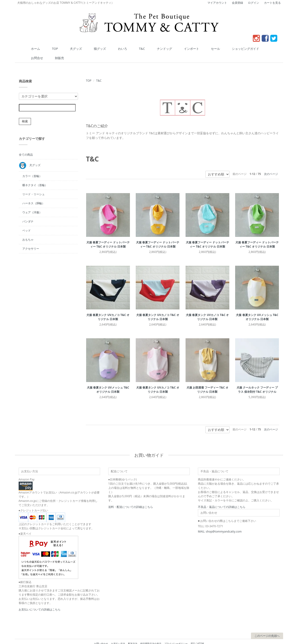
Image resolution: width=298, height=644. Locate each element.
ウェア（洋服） (32, 203)
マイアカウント (217, 3)
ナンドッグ (144, 48)
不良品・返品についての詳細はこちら (222, 497)
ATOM (201, 634)
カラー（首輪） (32, 166)
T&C (127, 48)
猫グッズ (97, 48)
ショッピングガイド (207, 48)
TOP (63, 48)
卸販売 (249, 48)
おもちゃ (28, 230)
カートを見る (272, 3)
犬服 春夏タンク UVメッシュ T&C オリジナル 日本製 (257, 307)
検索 (25, 112)
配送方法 (133, 634)
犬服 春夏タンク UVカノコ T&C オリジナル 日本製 (108, 307)
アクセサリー (31, 239)
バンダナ (28, 212)
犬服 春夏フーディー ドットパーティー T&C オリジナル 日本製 (108, 235)
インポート (165, 48)
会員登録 (237, 3)
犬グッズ (78, 48)
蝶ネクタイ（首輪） (35, 175)
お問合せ (232, 48)
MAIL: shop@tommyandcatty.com (220, 522)
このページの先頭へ (267, 626)
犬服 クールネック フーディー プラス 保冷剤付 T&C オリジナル (257, 380)
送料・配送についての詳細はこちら (131, 497)
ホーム (49, 48)
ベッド (27, 221)
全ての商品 (26, 145)
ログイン (254, 3)
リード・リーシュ (34, 184)
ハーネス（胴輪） (34, 193)
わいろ (113, 48)
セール (183, 48)
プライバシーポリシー (176, 634)
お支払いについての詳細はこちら (40, 600)
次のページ (271, 164)
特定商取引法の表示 (151, 634)
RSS (193, 634)
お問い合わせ (101, 634)
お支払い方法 (118, 634)
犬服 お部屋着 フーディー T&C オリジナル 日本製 (207, 380)
